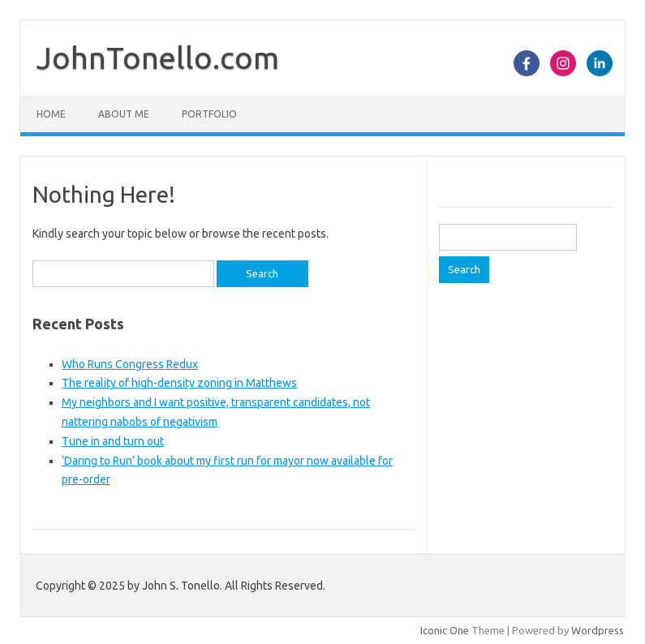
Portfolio (209, 114)
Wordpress (598, 630)
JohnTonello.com (158, 58)
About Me (124, 114)
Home (51, 114)
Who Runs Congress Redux (130, 364)
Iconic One (445, 630)
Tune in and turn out (113, 441)
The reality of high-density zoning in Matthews (179, 383)
